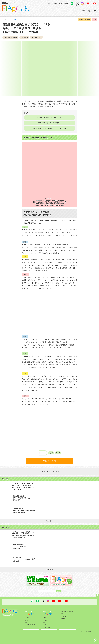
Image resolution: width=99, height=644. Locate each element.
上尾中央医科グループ (36, 37)
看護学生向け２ (94, 5)
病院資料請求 (49, 461)
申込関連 (49, 4)
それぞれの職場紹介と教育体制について (49, 117)
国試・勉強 (92, 11)
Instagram (83, 5)
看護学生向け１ (88, 5)
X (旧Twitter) (78, 5)
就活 (84, 11)
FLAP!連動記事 (24, 37)
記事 (26, 622)
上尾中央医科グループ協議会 (10, 37)
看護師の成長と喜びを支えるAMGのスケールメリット (49, 128)
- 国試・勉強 (47, 627)
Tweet (14, 20)
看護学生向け (72, 5)
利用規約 (63, 618)
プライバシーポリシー (66, 616)
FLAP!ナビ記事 (85, 19)
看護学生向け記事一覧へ (49, 471)
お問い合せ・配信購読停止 (61, 4)
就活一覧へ (49, 521)
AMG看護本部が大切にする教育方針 (49, 123)
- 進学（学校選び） (31, 624)
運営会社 (63, 614)
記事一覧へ (49, 569)
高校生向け (32, 603)
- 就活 (45, 624)
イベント (27, 620)
